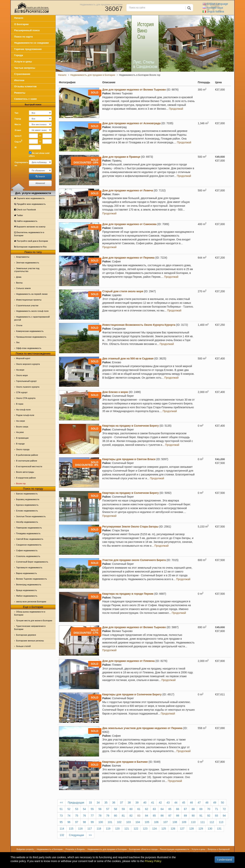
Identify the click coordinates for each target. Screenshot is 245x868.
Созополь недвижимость (28, 556)
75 (77, 816)
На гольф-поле (23, 410)
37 (122, 803)
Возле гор (21, 483)
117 (90, 829)
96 (69, 822)
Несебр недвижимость (27, 522)
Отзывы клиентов (25, 86)
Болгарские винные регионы (30, 641)
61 (139, 809)
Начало (19, 18)
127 (182, 829)
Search (40, 176)
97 (77, 822)
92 (209, 816)
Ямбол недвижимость (27, 596)
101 (110, 822)
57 (108, 809)
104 (138, 822)
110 (193, 822)
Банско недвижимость (27, 494)
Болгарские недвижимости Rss (30, 247)
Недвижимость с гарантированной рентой (32, 318)
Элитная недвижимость (28, 263)
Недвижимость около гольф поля (32, 311)
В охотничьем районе (27, 461)
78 (100, 816)
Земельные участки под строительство (27, 270)
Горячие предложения (28, 49)
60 (131, 809)
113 (221, 822)
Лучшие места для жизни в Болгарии (34, 621)
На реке (20, 432)
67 (185, 809)
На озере (20, 421)
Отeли (19, 325)
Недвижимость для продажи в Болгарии (101, 4)
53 (77, 809)
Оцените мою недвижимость (29, 198)
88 (178, 816)
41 (153, 803)
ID (16, 147)
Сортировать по (20, 164)
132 (62, 835)
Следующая (76, 835)
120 (117, 829)
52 (69, 809)
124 (154, 829)
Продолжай (176, 109)
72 (224, 809)
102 (119, 822)
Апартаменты (23, 257)
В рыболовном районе (27, 455)
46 (191, 803)
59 (123, 809)
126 (173, 829)
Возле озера (22, 427)
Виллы (19, 283)
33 (91, 803)
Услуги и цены (23, 62)
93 (216, 816)
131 (219, 829)
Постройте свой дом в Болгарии (31, 241)
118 (99, 829)
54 (84, 809)
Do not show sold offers (39, 154)
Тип (16, 113)
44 (176, 803)
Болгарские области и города (143, 849)
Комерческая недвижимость (30, 331)
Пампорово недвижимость (29, 528)
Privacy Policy (153, 861)
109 (184, 822)
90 (193, 816)
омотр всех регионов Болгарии (31, 602)
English (215, 4)
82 (131, 816)
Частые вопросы (25, 68)
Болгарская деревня (26, 635)
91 (201, 816)
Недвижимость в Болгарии (50, 849)
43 (168, 803)
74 (69, 816)
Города (19, 55)
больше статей (23, 646)
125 (164, 829)
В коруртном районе (26, 478)
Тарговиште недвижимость (29, 568)
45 (184, 803)
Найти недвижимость (26, 221)
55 (92, 809)
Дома (19, 277)
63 (154, 809)
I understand (225, 860)
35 (106, 803)
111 (202, 822)
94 (224, 816)
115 (71, 829)
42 (160, 803)
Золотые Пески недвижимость (31, 516)
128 (192, 829)
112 (212, 822)
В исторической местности (29, 466)
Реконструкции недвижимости (174, 849)
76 (84, 816)
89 (185, 816)
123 (145, 829)
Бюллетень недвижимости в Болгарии (29, 234)
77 (92, 816)
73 (61, 816)
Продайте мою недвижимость (30, 204)
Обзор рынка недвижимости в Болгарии (30, 613)
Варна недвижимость (27, 573)
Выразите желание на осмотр (30, 227)
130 (210, 829)
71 (216, 809)
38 (129, 803)
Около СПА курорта (26, 398)
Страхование (22, 74)
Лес (18, 342)
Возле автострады (25, 472)
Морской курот (23, 358)
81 (123, 816)
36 (114, 803)
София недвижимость (27, 550)
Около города (23, 449)
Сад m (18, 141)
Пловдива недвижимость (28, 533)
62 (147, 809)
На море (20, 370)
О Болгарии (21, 24)
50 (222, 803)
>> (90, 835)
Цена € (18, 136)
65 (170, 809)
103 (129, 822)
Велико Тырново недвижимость (31, 579)
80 (116, 816)
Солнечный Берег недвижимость (32, 562)
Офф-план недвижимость (29, 348)
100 (101, 822)
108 (175, 822)
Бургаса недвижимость (27, 505)
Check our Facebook (25, 210)
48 (207, 803)
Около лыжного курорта (28, 387)
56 (100, 809)
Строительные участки (27, 305)
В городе (20, 444)
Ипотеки (19, 80)
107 (165, 822)
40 (145, 803)
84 (147, 816)
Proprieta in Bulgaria (75, 849)
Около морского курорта (28, 364)
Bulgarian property (25, 849)
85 (154, 816)
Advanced (40, 183)
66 (178, 809)
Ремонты (20, 93)
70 (209, 809)
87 (170, 816)
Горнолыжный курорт (26, 381)
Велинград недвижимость (29, 585)
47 (199, 803)
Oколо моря (22, 375)
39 (137, 803)
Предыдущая (76, 803)
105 (147, 822)
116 (80, 829)
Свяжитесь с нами (25, 99)
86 (162, 816)
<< (61, 803)
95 (61, 822)
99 (92, 822)
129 (201, 829)
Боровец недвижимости (28, 499)
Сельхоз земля (23, 288)
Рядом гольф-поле (25, 415)
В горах (20, 404)
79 (108, 816)
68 (193, 809)
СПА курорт (22, 392)
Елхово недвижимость (27, 511)
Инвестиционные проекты (29, 300)
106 (156, 822)
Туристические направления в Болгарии (30, 628)
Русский (213, 8)
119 (108, 829)
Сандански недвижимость (29, 545)
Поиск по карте (23, 37)
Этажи (18, 130)
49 (215, 803)
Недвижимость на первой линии (32, 294)
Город (18, 119)
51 (61, 809)
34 (98, 803)
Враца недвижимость (27, 590)
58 (116, 809)
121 (127, 829)
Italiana (213, 11)
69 (201, 809)
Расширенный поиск (27, 30)
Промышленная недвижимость (31, 337)
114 (62, 829)
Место (18, 124)
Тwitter (19, 215)
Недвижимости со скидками (31, 43)
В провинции (22, 438)
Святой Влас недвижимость (30, 539)
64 (162, 809)
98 (84, 822)
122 (136, 829)
